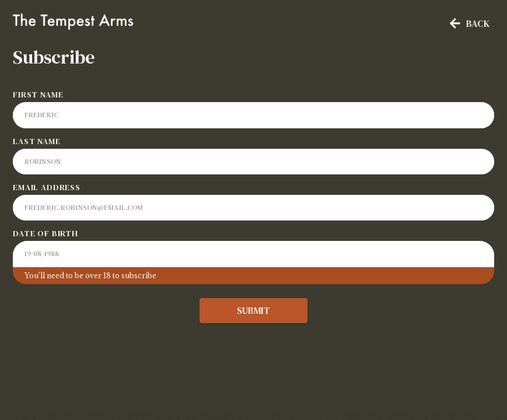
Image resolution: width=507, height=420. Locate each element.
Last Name (37, 141)
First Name (38, 94)
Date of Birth (46, 233)
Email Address (47, 187)
